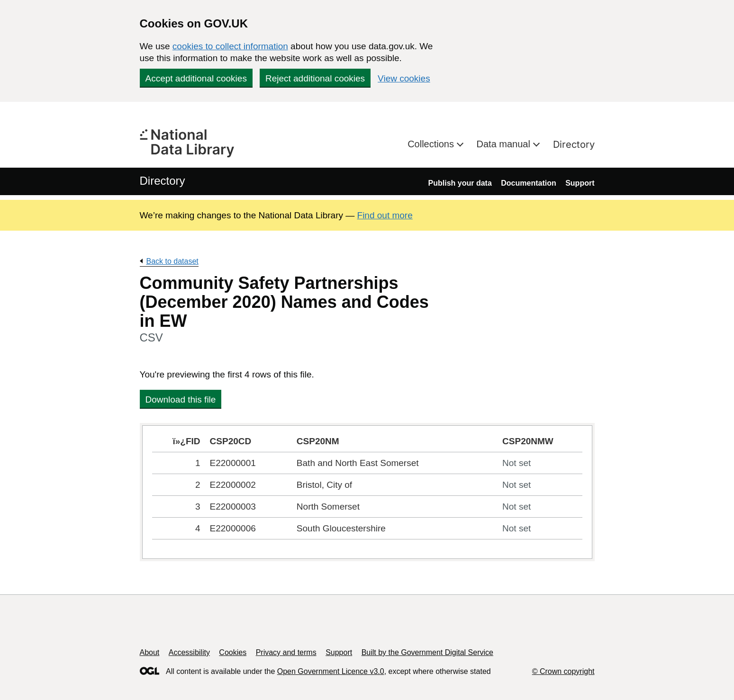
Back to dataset (172, 261)
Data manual (505, 144)
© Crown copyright (563, 671)
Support (580, 183)
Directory (574, 144)
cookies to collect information (230, 46)
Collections (432, 144)
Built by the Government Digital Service (427, 652)
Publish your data (460, 183)
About (150, 652)
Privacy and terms (286, 652)
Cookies (233, 652)
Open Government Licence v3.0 (331, 671)
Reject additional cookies (315, 78)
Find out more (385, 215)
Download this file (181, 399)
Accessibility (189, 652)
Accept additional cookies (196, 78)
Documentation (528, 183)
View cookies (404, 78)
